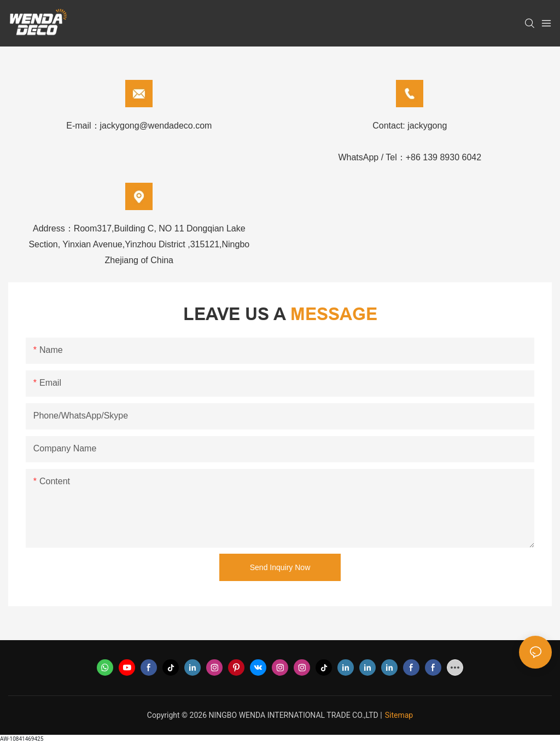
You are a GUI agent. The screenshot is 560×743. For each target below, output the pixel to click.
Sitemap (399, 715)
